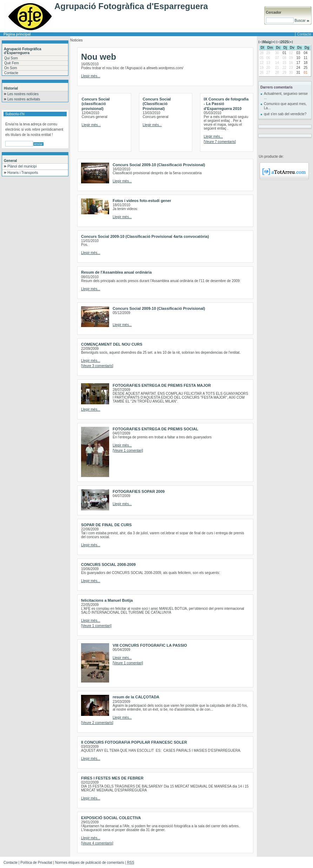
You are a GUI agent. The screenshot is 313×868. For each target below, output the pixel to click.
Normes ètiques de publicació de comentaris (90, 863)
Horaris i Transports (23, 173)
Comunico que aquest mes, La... (285, 106)
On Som (11, 68)
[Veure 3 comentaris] (97, 366)
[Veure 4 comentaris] (97, 843)
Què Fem (12, 63)
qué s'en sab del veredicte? (285, 114)
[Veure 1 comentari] (128, 451)
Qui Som (11, 58)
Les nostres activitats (24, 99)
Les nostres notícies (23, 94)
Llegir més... (91, 76)
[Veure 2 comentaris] (97, 723)
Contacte (304, 34)
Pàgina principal (17, 34)
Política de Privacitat (36, 863)
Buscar (302, 21)
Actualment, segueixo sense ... (286, 96)
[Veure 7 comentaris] (220, 142)
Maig (267, 42)
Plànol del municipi (22, 166)
